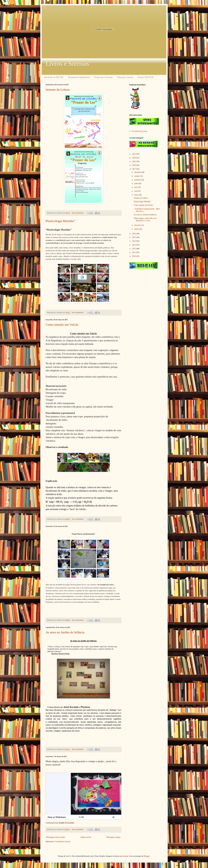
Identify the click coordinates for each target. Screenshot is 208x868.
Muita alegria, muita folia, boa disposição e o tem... (145, 219)
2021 (134, 154)
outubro (137, 176)
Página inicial (86, 837)
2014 (134, 241)
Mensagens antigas (114, 837)
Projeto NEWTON (146, 77)
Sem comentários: (78, 213)
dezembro (138, 172)
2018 (134, 165)
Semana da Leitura (58, 90)
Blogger (147, 856)
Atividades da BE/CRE (54, 77)
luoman (125, 856)
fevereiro (138, 225)
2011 (134, 252)
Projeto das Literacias (104, 77)
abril (136, 191)
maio (136, 187)
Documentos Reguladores (79, 77)
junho (137, 184)
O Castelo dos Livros (139, 131)
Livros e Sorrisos (67, 64)
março (137, 195)
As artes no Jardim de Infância (65, 632)
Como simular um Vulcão (62, 325)
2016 (134, 234)
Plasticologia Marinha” (60, 221)
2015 (134, 237)
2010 (134, 256)
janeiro (137, 229)
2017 (134, 169)
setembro (138, 180)
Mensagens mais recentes (56, 837)
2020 (134, 158)
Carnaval (50, 823)
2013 (134, 245)
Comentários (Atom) (63, 842)
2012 (134, 249)
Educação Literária (125, 77)
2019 (134, 161)
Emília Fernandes (67, 823)
